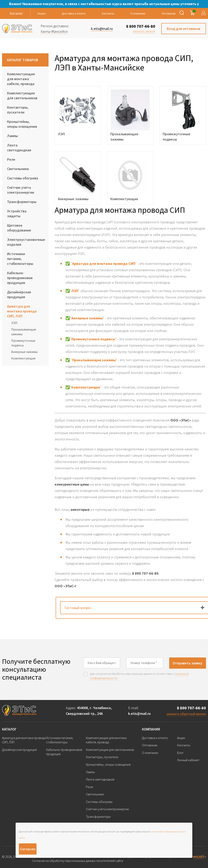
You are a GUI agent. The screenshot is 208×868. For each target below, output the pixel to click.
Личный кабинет (188, 760)
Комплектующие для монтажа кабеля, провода (21, 79)
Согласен (28, 849)
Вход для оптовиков (184, 29)
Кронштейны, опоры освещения (22, 124)
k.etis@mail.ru (139, 714)
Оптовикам (168, 13)
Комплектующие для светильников (22, 96)
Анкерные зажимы (24, 352)
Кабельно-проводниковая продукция (20, 278)
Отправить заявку (187, 663)
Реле (11, 159)
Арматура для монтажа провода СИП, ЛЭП (22, 311)
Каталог (9, 729)
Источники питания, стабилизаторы (20, 259)
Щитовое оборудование (19, 228)
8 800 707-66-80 (141, 26)
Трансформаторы (22, 202)
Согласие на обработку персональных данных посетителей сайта (77, 861)
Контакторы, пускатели (18, 110)
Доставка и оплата (74, 13)
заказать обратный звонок (186, 714)
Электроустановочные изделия (25, 242)
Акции (42, 13)
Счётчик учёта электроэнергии (21, 190)
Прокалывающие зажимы (24, 332)
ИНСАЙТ (199, 857)
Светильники (18, 169)
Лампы (12, 136)
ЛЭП (14, 323)
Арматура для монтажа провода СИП (104, 264)
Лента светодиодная (19, 148)
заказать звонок (144, 31)
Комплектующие (23, 358)
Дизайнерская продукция (19, 294)
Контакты (108, 13)
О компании (138, 13)
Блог (180, 753)
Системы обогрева (23, 178)
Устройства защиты (17, 213)
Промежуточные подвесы (23, 343)
